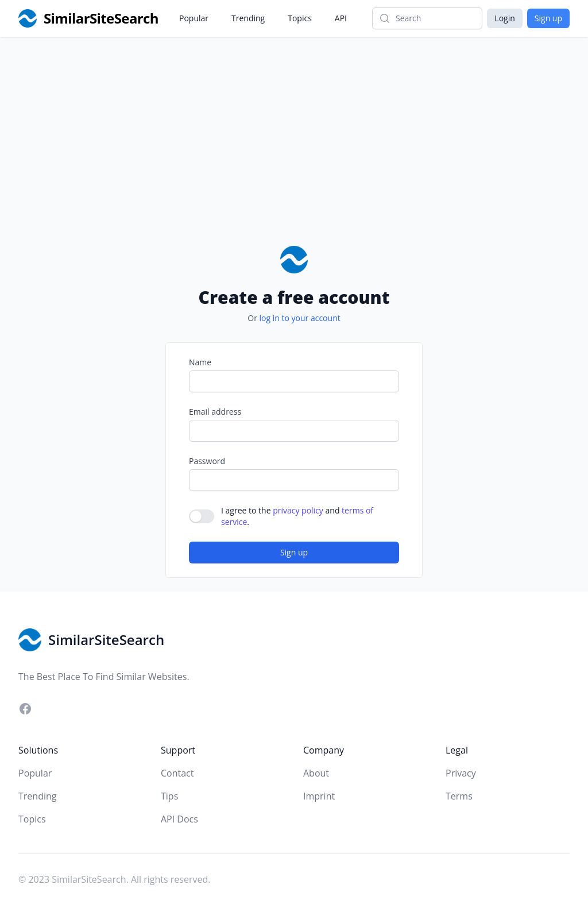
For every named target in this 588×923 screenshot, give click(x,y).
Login (504, 18)
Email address (215, 412)
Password (207, 461)
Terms (459, 796)
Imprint (319, 796)
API (341, 18)
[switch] (202, 516)
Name (200, 362)
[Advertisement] (294, 160)
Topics (300, 18)
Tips (169, 796)
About (316, 773)
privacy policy (298, 510)
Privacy (461, 773)
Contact (177, 773)
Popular (194, 18)
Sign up (548, 18)
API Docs (179, 819)
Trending (248, 18)
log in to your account (300, 318)
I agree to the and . (297, 516)
